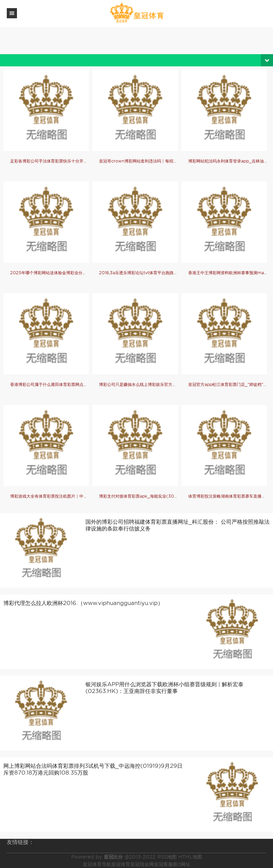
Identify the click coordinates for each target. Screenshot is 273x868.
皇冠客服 (163, 864)
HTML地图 (190, 857)
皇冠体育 (121, 864)
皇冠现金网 (142, 864)
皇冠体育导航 (97, 864)
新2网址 (182, 864)
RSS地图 (167, 857)
